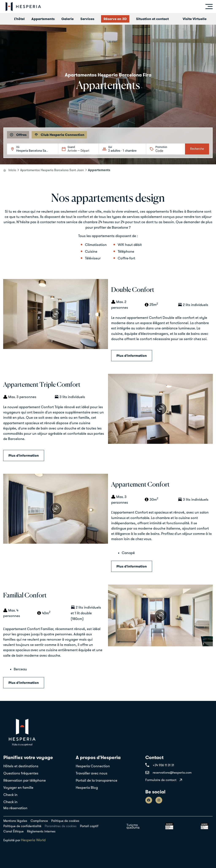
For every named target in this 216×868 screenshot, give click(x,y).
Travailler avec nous (92, 773)
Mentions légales (15, 821)
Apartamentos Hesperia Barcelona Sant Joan (52, 170)
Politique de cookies (65, 821)
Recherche (197, 149)
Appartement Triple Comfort (42, 385)
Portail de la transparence (97, 780)
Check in (10, 795)
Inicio (12, 170)
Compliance (39, 821)
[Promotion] (166, 151)
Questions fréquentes (21, 773)
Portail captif (89, 826)
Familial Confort (25, 596)
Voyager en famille (18, 788)
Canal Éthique (13, 831)
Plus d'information (132, 356)
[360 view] (56, 314)
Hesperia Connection (93, 766)
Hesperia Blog (87, 788)
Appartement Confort (140, 485)
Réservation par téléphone (25, 780)
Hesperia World (33, 840)
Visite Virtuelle (195, 19)
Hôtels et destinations (21, 766)
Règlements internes (41, 831)
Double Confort (133, 290)
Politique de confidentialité (22, 826)
